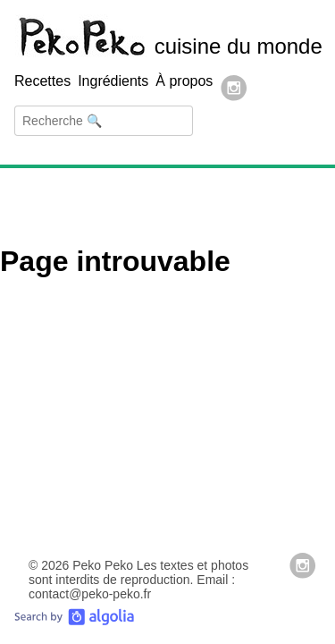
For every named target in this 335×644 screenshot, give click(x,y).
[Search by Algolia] (74, 621)
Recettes (42, 81)
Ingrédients (113, 81)
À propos (184, 81)
